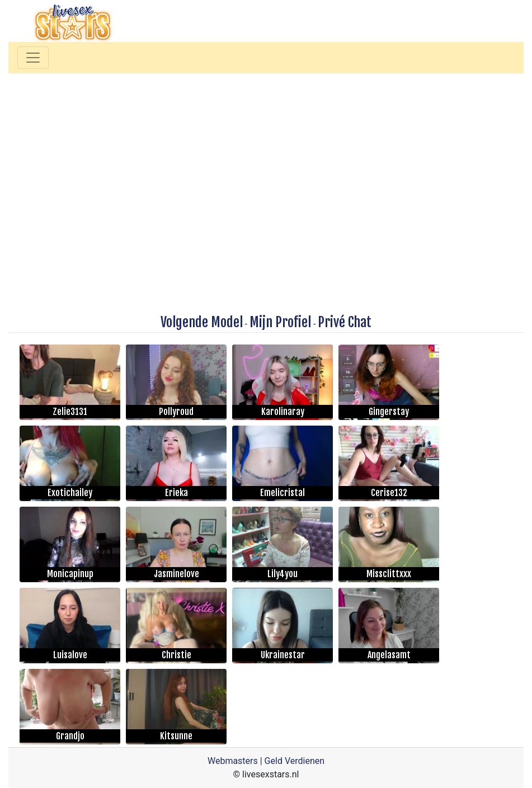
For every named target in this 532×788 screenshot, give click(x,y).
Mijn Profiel (280, 322)
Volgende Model (202, 322)
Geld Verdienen (295, 761)
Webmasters (233, 761)
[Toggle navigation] (33, 58)
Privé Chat (345, 322)
